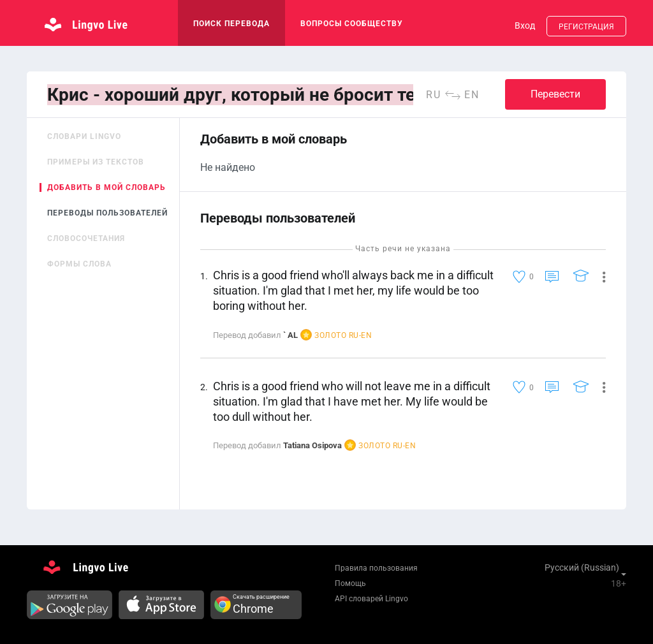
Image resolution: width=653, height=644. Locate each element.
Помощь (350, 583)
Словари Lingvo (84, 136)
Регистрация (586, 27)
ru (434, 95)
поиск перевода (231, 24)
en (472, 95)
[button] (599, 276)
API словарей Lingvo (371, 599)
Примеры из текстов (96, 162)
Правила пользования (376, 568)
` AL (290, 335)
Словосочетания (86, 238)
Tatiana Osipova (312, 445)
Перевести (555, 94)
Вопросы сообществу (352, 24)
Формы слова (79, 264)
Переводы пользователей (107, 213)
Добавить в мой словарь (106, 187)
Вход (525, 26)
